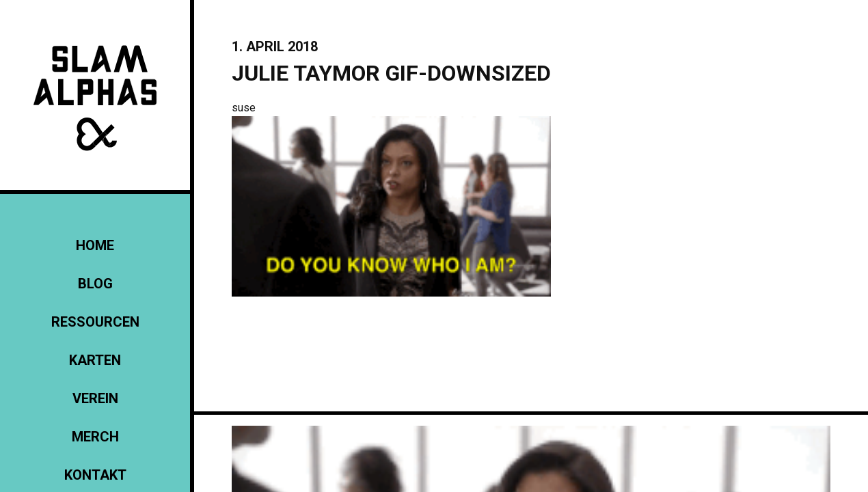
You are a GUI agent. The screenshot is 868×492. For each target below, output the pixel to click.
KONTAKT (95, 475)
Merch (95, 437)
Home (95, 245)
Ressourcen (95, 322)
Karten (95, 360)
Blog (95, 284)
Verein (95, 398)
